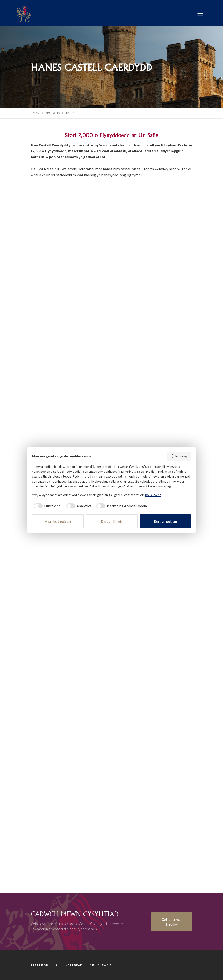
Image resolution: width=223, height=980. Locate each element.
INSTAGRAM (74, 965)
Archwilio (53, 113)
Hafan (35, 113)
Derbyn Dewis (112, 521)
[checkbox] (47, 506)
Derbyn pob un (165, 521)
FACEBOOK (40, 965)
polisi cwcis (153, 495)
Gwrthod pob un (58, 521)
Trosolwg (179, 456)
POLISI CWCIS (101, 965)
